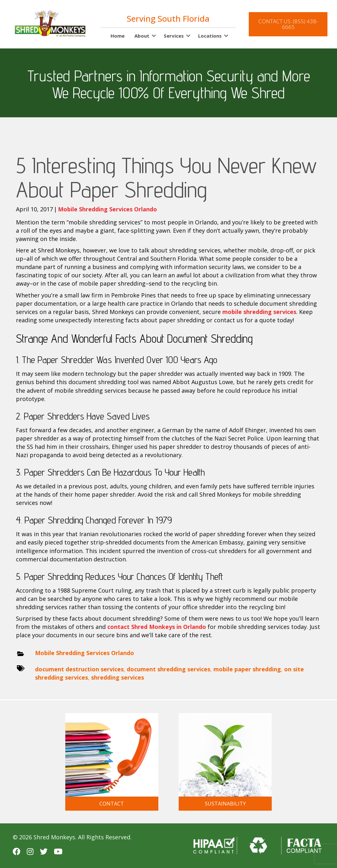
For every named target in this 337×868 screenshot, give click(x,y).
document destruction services (79, 669)
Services (174, 36)
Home (118, 36)
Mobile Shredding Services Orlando (108, 209)
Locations (210, 36)
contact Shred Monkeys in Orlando (157, 627)
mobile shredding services (259, 312)
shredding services (118, 677)
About (142, 36)
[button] (154, 36)
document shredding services (168, 669)
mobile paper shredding (247, 669)
